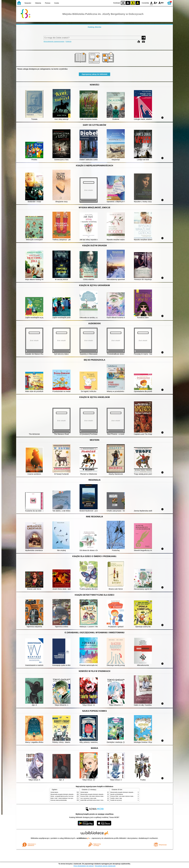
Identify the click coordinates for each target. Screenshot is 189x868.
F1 (156, 3)
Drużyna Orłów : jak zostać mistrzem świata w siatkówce (96, 796)
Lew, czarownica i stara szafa (88, 798)
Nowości (28, 3)
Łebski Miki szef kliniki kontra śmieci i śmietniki (93, 800)
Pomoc (48, 3)
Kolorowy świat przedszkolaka (59, 800)
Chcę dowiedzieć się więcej (84, 866)
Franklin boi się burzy (116, 800)
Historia (38, 3)
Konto (57, 3)
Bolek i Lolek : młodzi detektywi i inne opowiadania (64, 798)
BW (128, 3)
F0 (151, 3)
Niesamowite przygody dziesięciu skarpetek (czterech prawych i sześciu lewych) (72, 794)
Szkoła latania (54, 792)
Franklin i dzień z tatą (116, 798)
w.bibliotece (83, 838)
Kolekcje (68, 41)
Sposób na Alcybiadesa (117, 794)
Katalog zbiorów (94, 27)
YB (133, 3)
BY (138, 3)
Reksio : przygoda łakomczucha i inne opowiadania (64, 796)
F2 (161, 3)
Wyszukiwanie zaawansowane (54, 41)
